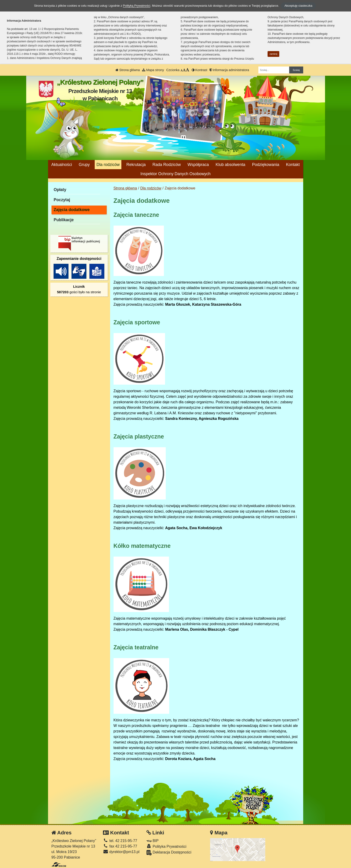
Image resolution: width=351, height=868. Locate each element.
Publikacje (64, 220)
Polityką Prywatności (137, 6)
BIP (153, 841)
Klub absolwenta (230, 165)
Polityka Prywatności (166, 846)
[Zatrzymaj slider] (183, 139)
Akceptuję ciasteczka (298, 6)
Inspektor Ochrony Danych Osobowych (175, 174)
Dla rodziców (108, 165)
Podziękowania (265, 165)
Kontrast (200, 70)
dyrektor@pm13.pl (121, 852)
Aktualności (62, 165)
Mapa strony (153, 70)
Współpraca (198, 165)
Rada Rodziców (167, 165)
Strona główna (128, 70)
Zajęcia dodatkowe (72, 210)
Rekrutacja (136, 165)
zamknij (274, 54)
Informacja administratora (229, 70)
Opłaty (60, 190)
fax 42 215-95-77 (120, 846)
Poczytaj (62, 200)
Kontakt (293, 165)
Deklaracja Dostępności (169, 853)
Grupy (84, 165)
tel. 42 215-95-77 (120, 841)
